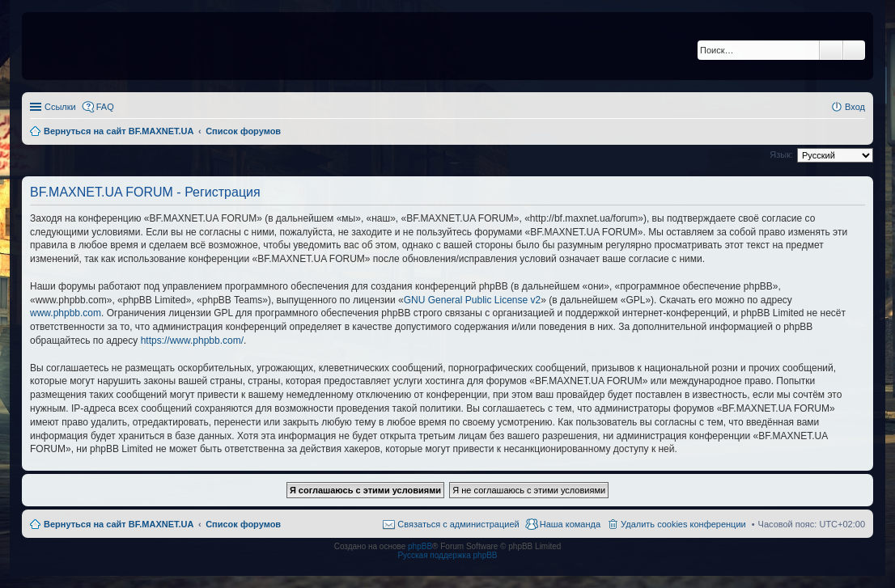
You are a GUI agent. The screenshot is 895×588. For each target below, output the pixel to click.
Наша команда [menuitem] (570, 524)
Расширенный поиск (854, 50)
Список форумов (243, 524)
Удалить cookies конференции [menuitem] (683, 524)
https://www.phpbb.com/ (192, 341)
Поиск (831, 50)
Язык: (781, 154)
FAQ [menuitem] (105, 107)
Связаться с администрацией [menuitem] (458, 524)
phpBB (420, 546)
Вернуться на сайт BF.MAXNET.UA (119, 524)
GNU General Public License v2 (472, 300)
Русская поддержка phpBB (447, 555)
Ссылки (60, 107)
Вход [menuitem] (855, 107)
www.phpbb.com (66, 313)
